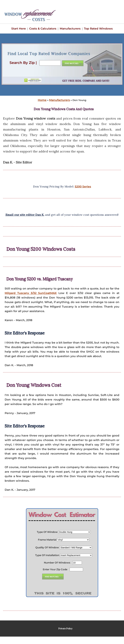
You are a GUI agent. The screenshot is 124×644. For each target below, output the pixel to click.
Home (42, 100)
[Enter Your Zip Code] (76, 569)
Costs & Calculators (43, 29)
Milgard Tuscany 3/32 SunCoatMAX (31, 293)
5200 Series (83, 187)
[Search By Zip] (50, 63)
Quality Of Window (47, 547)
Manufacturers (70, 29)
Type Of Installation (47, 555)
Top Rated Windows (98, 29)
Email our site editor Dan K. (25, 215)
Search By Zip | (24, 63)
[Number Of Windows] (77, 563)
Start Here (19, 29)
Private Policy (65, 629)
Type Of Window (47, 532)
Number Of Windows (57, 563)
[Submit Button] (53, 577)
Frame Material (47, 540)
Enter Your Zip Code (55, 569)
